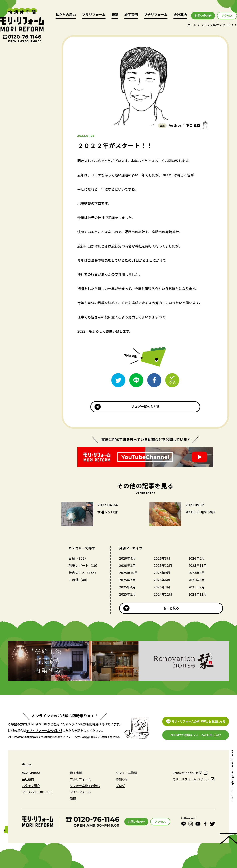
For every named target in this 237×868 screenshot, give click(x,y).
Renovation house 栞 (187, 773)
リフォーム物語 (126, 773)
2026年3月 (162, 558)
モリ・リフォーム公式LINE (44, 730)
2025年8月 (197, 573)
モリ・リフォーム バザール (191, 779)
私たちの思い (66, 15)
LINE (32, 724)
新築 (115, 15)
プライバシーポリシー (37, 792)
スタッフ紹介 (31, 785)
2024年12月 (163, 594)
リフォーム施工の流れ (85, 785)
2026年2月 (197, 558)
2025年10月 (128, 573)
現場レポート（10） (84, 565)
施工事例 (131, 15)
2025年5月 (197, 580)
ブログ (120, 785)
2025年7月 (127, 580)
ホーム (192, 25)
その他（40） (79, 580)
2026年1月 (127, 565)
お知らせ (122, 779)
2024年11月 (198, 594)
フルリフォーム (94, 15)
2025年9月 (162, 573)
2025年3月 (162, 587)
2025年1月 (127, 594)
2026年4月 (127, 558)
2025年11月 (198, 565)
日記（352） (78, 558)
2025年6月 (162, 580)
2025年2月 (197, 587)
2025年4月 (127, 587)
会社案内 (180, 15)
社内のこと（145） (83, 573)
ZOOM (43, 724)
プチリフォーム (156, 15)
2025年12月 (163, 565)
